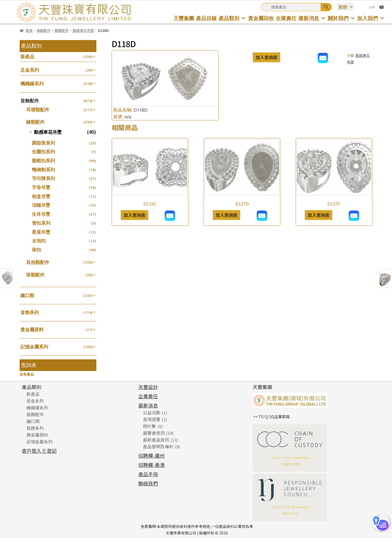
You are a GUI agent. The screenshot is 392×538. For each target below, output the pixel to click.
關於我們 (342, 18)
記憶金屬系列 (34, 347)
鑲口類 (27, 295)
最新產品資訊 (156, 440)
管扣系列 (41, 223)
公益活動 (152, 412)
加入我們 (371, 18)
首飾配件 (44, 30)
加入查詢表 (267, 57)
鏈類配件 (62, 30)
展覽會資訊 (154, 433)
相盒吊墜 (41, 196)
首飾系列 (30, 312)
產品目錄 (206, 18)
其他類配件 (38, 262)
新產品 (27, 57)
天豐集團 (184, 18)
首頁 (29, 30)
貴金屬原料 (32, 329)
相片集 (149, 426)
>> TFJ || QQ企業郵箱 (271, 417)
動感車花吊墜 (83, 30)
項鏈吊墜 (41, 205)
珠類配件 (35, 275)
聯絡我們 (148, 483)
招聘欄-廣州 (151, 455)
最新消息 (312, 18)
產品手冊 (148, 474)
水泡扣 (39, 241)
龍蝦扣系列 (43, 161)
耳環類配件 (38, 110)
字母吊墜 (41, 187)
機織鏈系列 (32, 83)
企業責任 (286, 18)
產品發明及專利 (158, 446)
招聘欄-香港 (151, 465)
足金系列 (30, 70)
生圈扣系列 (43, 152)
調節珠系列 (43, 143)
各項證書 (152, 419)
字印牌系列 (43, 178)
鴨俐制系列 (43, 170)
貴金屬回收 (261, 18)
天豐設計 (148, 387)
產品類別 (232, 18)
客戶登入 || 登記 (39, 451)
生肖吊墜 (41, 214)
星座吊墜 (41, 232)
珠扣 (36, 250)
